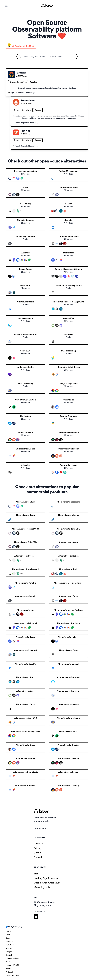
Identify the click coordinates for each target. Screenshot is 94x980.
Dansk (8, 938)
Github (37, 853)
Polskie (8, 969)
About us (38, 844)
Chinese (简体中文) (13, 959)
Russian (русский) (12, 975)
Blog (36, 874)
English (8, 931)
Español (9, 955)
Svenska (9, 948)
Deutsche (9, 942)
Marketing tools (42, 887)
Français (9, 952)
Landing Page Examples (46, 878)
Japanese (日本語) (13, 965)
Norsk (8, 935)
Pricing (37, 848)
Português (10, 972)
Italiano (8, 962)
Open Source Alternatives (47, 883)
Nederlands (10, 945)
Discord (38, 857)
